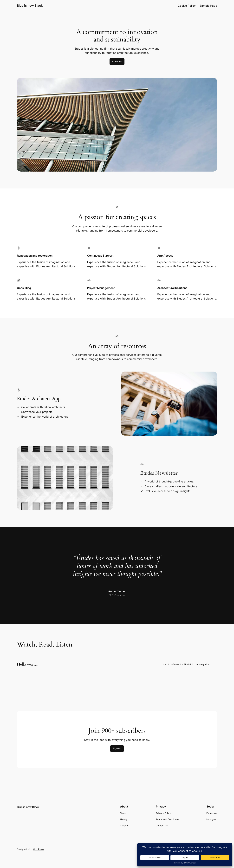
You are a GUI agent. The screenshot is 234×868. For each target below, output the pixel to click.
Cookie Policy (187, 6)
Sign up (117, 748)
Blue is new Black (30, 6)
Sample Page (208, 6)
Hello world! (27, 664)
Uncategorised (203, 664)
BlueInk (188, 664)
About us (117, 61)
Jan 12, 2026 (169, 664)
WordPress (38, 849)
